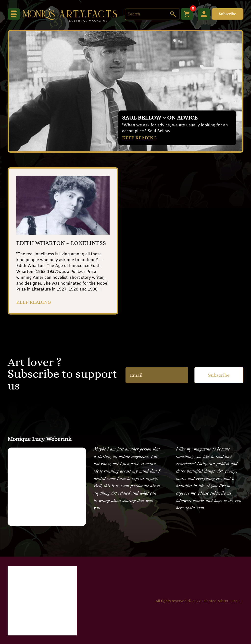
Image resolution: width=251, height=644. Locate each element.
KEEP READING (139, 138)
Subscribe (227, 14)
